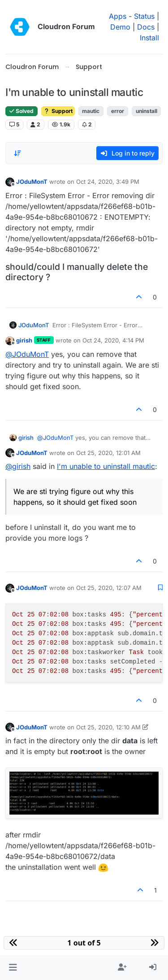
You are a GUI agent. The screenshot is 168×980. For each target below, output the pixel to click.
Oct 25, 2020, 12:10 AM (108, 727)
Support (58, 111)
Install (149, 38)
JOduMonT (32, 182)
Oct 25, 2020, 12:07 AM (109, 588)
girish (24, 340)
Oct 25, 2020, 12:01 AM (108, 453)
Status (144, 16)
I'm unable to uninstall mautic (106, 466)
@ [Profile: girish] (18, 466)
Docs (146, 27)
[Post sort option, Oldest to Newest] (17, 153)
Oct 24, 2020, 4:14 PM (113, 340)
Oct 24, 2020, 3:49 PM (108, 182)
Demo (120, 27)
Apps (118, 16)
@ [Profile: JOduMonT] (27, 354)
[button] (13, 967)
